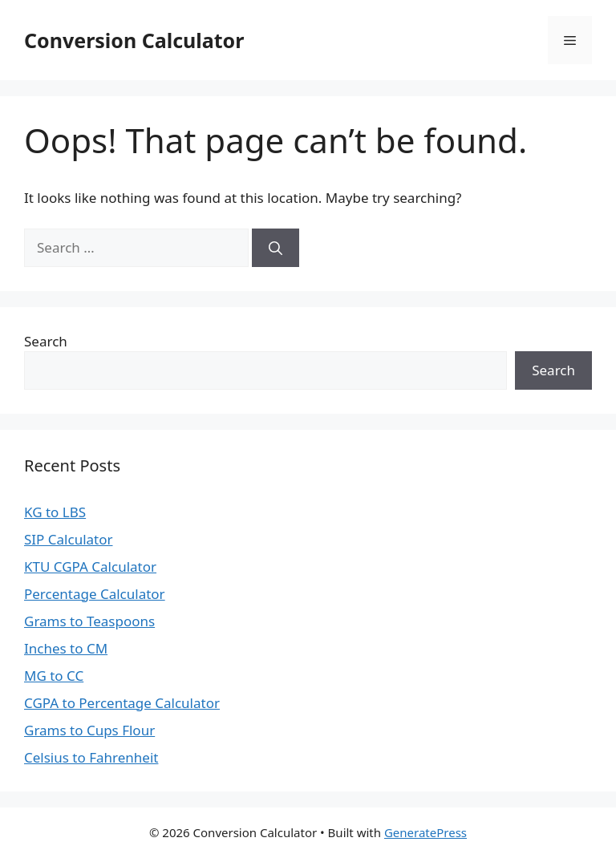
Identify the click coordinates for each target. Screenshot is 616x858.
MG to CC (54, 676)
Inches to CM (66, 648)
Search (46, 341)
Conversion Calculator (134, 40)
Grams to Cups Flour (89, 730)
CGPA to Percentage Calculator (122, 703)
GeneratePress (426, 832)
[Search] (276, 248)
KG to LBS (55, 512)
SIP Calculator (69, 539)
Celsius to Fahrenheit (91, 757)
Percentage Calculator (95, 594)
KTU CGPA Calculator (90, 567)
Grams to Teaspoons (89, 621)
